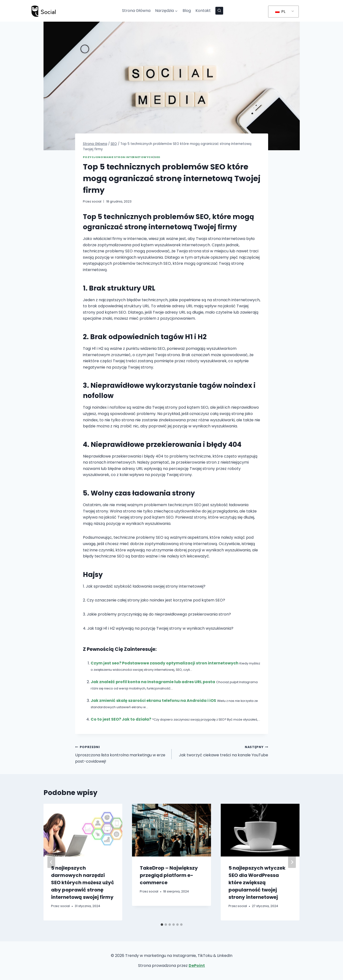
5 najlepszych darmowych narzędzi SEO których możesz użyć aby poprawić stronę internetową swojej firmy (83, 883)
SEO (157, 157)
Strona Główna (136, 11)
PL (280, 12)
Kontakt (203, 11)
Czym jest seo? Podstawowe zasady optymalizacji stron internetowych (165, 663)
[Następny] (292, 862)
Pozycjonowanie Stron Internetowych (118, 157)
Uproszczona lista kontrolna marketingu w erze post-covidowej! (121, 754)
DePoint (197, 966)
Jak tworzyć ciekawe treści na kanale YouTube (222, 751)
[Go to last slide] (51, 862)
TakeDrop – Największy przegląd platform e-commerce (169, 875)
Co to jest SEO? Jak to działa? (121, 719)
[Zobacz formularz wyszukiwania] (219, 11)
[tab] (162, 925)
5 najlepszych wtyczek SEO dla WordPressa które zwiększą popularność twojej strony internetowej (257, 883)
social (97, 201)
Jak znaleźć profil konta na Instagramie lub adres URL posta (153, 682)
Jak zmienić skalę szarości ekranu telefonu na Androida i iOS (153, 701)
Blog (187, 11)
